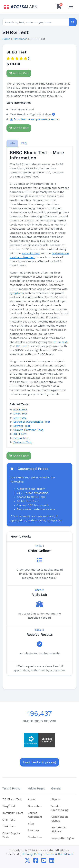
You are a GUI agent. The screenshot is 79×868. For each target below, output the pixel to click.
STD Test (9, 820)
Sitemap (33, 830)
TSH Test (9, 826)
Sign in (56, 799)
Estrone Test (22, 426)
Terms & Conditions (59, 854)
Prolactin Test (23, 442)
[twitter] (27, 861)
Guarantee (35, 806)
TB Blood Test (12, 799)
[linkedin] (52, 861)
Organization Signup (60, 819)
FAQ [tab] (24, 143)
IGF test (21, 346)
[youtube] (44, 861)
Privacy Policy (33, 854)
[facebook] (36, 861)
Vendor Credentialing (60, 808)
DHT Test (20, 418)
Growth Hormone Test (28, 430)
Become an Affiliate (59, 829)
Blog (31, 823)
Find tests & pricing (39, 762)
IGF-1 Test (20, 434)
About (32, 799)
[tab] (12, 143)
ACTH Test (20, 409)
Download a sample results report (35, 119)
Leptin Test (21, 438)
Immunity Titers (13, 813)
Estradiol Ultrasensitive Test (32, 422)
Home (6, 39)
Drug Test (9, 806)
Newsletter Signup (63, 838)
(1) (29, 58)
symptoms (17, 293)
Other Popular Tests (12, 835)
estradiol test (31, 253)
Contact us (35, 837)
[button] (54, 114)
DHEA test (60, 342)
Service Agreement (35, 815)
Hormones (20, 39)
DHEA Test (20, 413)
